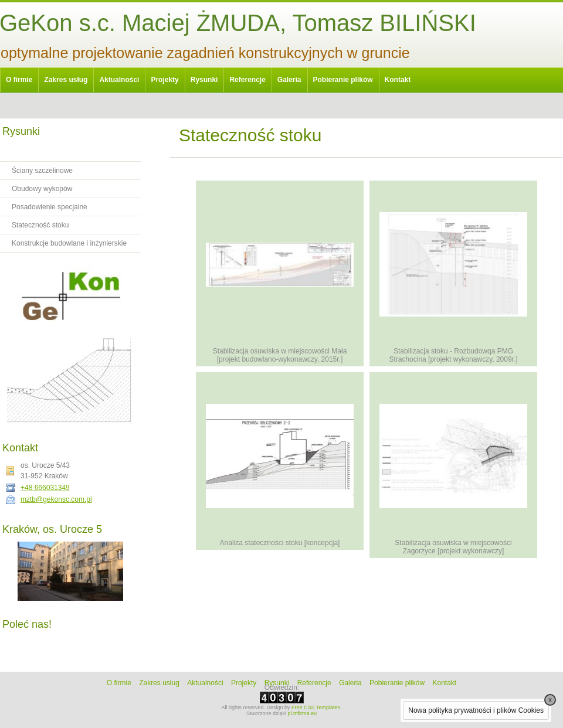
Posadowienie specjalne (50, 207)
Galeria (289, 80)
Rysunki (204, 80)
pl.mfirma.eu (303, 713)
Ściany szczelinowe (42, 171)
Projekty (165, 80)
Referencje (247, 80)
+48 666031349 (45, 488)
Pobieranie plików (343, 80)
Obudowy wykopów (42, 189)
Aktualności (119, 80)
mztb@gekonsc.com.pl (56, 499)
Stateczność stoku (40, 225)
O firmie (19, 80)
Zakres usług (66, 80)
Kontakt (398, 80)
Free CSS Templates (316, 707)
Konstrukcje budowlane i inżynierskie (69, 243)
